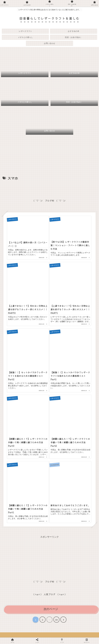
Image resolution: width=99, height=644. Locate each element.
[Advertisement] (49, 189)
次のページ (51, 609)
